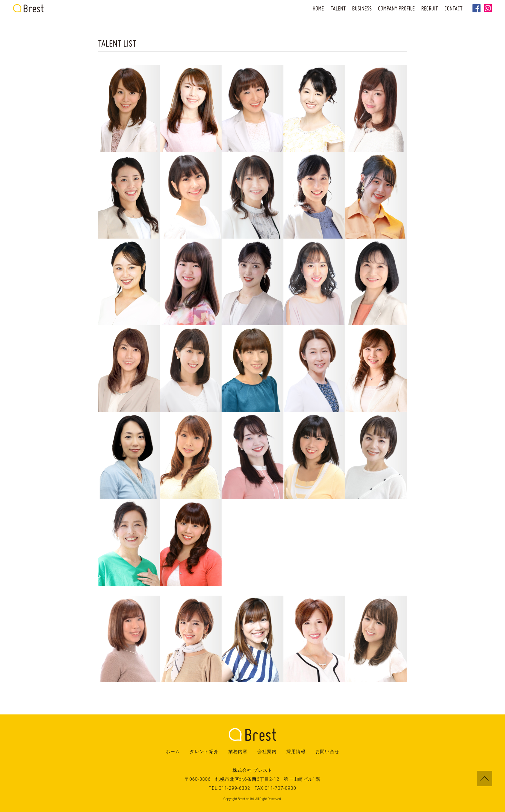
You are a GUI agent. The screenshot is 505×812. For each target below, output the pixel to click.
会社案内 (267, 751)
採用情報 (296, 751)
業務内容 (238, 751)
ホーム (173, 751)
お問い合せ (327, 751)
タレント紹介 (204, 751)
